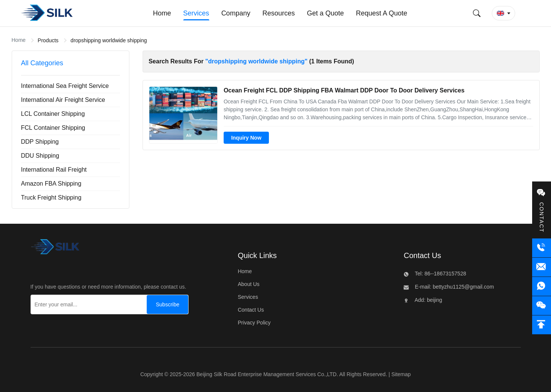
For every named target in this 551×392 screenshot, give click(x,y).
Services (248, 297)
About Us (249, 284)
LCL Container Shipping (53, 114)
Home (19, 40)
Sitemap (401, 374)
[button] (503, 13)
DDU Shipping (40, 156)
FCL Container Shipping (53, 128)
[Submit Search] (477, 13)
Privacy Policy (254, 323)
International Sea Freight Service (65, 86)
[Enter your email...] (87, 304)
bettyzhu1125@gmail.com (463, 287)
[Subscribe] (167, 304)
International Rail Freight (54, 170)
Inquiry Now (246, 138)
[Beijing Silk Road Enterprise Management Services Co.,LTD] (55, 249)
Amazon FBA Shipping (51, 184)
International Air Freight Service (63, 100)
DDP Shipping (40, 142)
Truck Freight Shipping (51, 198)
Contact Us (251, 310)
